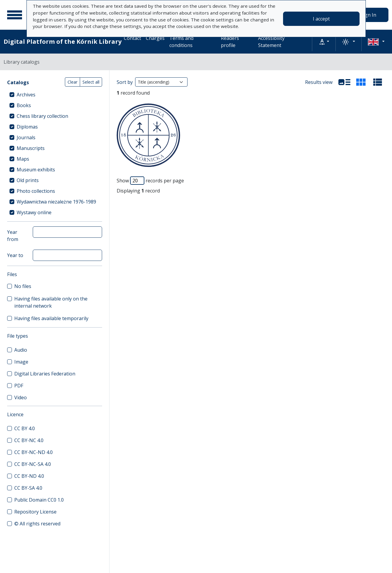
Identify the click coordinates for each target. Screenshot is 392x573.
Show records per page (150, 181)
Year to (15, 255)
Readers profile (230, 42)
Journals (26, 137)
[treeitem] (55, 95)
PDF (19, 386)
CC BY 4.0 (25, 428)
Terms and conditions (181, 42)
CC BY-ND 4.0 (29, 476)
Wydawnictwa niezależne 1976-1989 (56, 202)
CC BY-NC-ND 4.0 (33, 452)
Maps (23, 159)
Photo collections (36, 191)
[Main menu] (15, 15)
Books (24, 105)
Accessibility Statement (271, 42)
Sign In (368, 15)
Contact (132, 38)
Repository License (35, 512)
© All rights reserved (37, 524)
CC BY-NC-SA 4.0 (33, 464)
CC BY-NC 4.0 (29, 440)
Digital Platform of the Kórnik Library (63, 42)
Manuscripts (31, 148)
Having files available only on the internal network (51, 302)
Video (21, 397)
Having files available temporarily (51, 318)
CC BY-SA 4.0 (28, 488)
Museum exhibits (36, 170)
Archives (26, 95)
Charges (155, 38)
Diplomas (27, 127)
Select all (91, 82)
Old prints (28, 180)
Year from (13, 236)
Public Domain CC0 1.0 (39, 500)
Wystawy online (34, 212)
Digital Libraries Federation (45, 374)
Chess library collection (42, 116)
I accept (321, 19)
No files (23, 286)
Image (21, 362)
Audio (21, 350)
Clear (72, 82)
